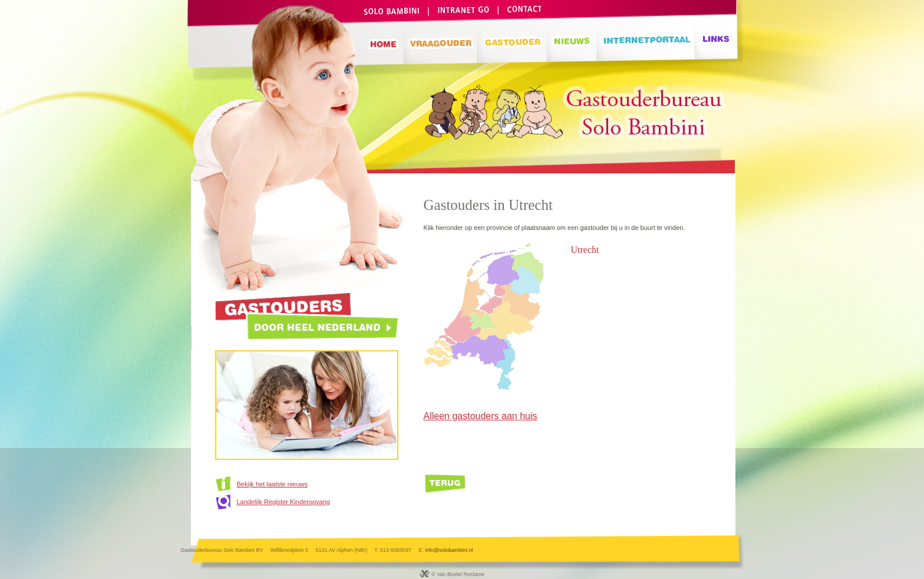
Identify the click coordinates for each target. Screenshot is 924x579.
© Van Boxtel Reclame (458, 574)
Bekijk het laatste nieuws (272, 484)
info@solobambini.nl (449, 550)
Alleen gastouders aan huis (481, 416)
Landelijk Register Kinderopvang (283, 502)
